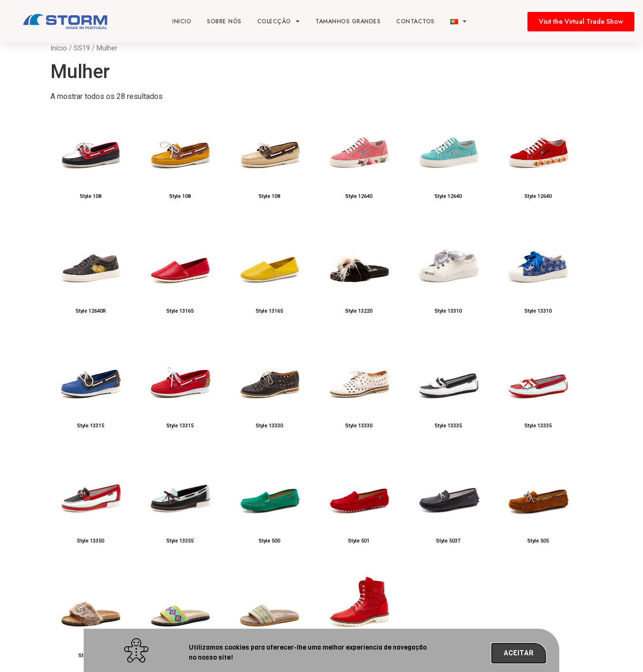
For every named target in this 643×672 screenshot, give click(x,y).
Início (59, 48)
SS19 (82, 48)
